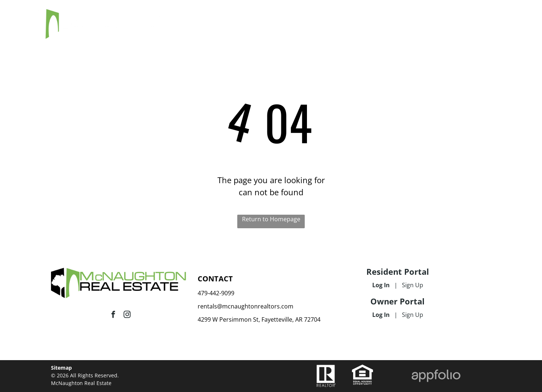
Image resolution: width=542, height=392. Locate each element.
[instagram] (127, 315)
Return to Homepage (271, 219)
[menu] (526, 18)
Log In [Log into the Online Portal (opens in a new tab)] (381, 285)
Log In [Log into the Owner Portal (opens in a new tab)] (381, 315)
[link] (362, 368)
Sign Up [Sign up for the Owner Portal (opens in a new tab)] (413, 315)
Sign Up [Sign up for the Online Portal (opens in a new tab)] (413, 285)
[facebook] (113, 315)
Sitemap (61, 368)
